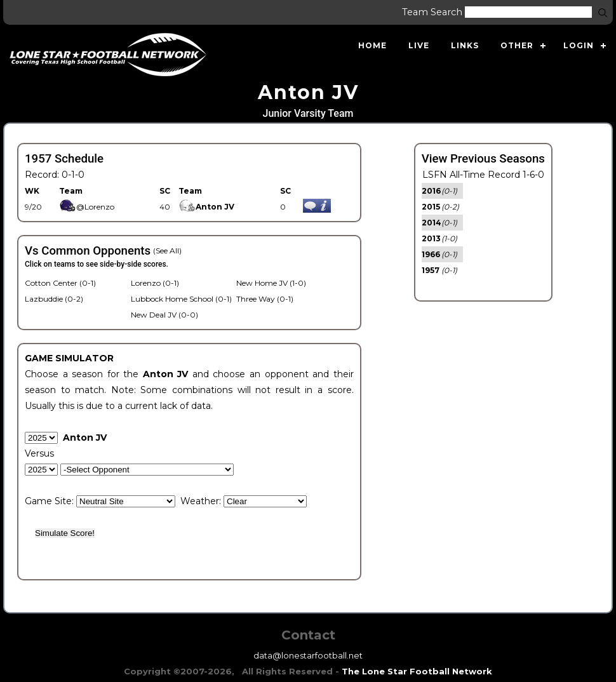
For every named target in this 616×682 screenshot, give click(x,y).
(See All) (167, 251)
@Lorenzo (87, 207)
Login (579, 45)
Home (372, 45)
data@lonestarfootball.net (308, 655)
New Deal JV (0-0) (164, 315)
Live (419, 45)
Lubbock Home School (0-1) (181, 299)
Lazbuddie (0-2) (54, 299)
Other (517, 45)
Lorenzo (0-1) (155, 283)
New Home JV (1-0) (271, 283)
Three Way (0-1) (265, 299)
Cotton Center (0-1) (60, 283)
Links (465, 45)
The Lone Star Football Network (417, 671)
